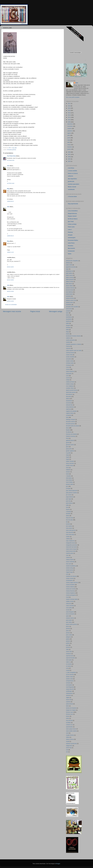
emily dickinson (70, 407)
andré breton (69, 294)
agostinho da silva (71, 267)
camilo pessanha (70, 340)
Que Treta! (71, 221)
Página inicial (35, 311)
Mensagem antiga (56, 311)
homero (68, 472)
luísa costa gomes (71, 530)
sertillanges (69, 691)
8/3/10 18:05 (10, 267)
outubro (70, 128)
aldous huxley (70, 281)
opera (68, 616)
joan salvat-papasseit (72, 491)
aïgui (67, 269)
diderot (68, 399)
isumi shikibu (69, 482)
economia (69, 403)
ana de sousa (70, 290)
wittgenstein (69, 746)
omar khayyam (70, 612)
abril (69, 142)
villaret (68, 737)
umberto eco (69, 725)
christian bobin (70, 363)
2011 (69, 117)
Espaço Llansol (72, 216)
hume (68, 474)
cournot (68, 378)
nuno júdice (69, 608)
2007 (69, 154)
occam (68, 610)
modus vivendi (70, 578)
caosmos (68, 348)
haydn (68, 457)
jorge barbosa (70, 497)
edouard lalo (69, 405)
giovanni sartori (70, 445)
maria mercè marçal (71, 549)
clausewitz (69, 374)
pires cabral (69, 635)
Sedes (70, 254)
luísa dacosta (70, 532)
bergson (68, 325)
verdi (67, 733)
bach (67, 313)
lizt (67, 522)
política (68, 643)
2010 (69, 120)
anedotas (68, 296)
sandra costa (69, 679)
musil (67, 597)
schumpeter (69, 685)
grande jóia (71, 181)
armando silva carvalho (72, 307)
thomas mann (70, 712)
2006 (69, 157)
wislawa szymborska (71, 744)
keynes (68, 509)
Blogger (58, 864)
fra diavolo (69, 432)
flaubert (68, 430)
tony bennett (69, 720)
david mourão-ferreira (72, 390)
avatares (68, 311)
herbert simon (70, 465)
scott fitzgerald (70, 687)
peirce (68, 626)
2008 (69, 152)
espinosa (68, 409)
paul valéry (69, 622)
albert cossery (70, 277)
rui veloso (69, 666)
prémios (68, 647)
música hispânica (71, 593)
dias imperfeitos (72, 179)
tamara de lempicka (71, 708)
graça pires (69, 449)
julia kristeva (69, 503)
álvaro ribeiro (69, 286)
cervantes (69, 359)
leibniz (68, 516)
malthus (68, 539)
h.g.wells (68, 453)
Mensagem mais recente (12, 311)
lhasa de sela (70, 518)
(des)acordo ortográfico (72, 261)
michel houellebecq (71, 566)
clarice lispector (70, 371)
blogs (67, 332)
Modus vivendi (72, 187)
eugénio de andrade (71, 411)
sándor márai (69, 677)
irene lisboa (69, 480)
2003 (69, 161)
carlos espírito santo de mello (74, 350)
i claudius (68, 476)
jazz (67, 486)
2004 (69, 159)
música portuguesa (71, 595)
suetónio (68, 702)
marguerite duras (70, 543)
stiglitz (68, 697)
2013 (69, 113)
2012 (69, 115)
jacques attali (69, 484)
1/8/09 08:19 (10, 236)
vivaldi (68, 741)
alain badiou (69, 273)
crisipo (68, 380)
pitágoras (68, 637)
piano (67, 631)
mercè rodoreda (70, 562)
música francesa (70, 591)
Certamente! (71, 251)
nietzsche (69, 603)
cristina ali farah (70, 382)
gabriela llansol (70, 440)
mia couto (69, 564)
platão (68, 639)
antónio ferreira (70, 298)
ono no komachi (70, 614)
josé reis (68, 501)
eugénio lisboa (70, 413)
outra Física (71, 243)
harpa (68, 455)
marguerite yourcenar (72, 545)
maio (69, 140)
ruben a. (68, 662)
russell (68, 670)
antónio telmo (70, 302)
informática (69, 478)
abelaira (68, 263)
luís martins (69, 526)
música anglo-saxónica (72, 582)
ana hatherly (69, 292)
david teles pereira (71, 392)
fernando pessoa (12, 150)
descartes (69, 396)
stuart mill (69, 700)
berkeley (68, 328)
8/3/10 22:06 (10, 291)
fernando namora (71, 422)
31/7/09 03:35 (11, 160)
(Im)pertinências (72, 213)
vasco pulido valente (71, 731)
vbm (8, 166)
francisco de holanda (71, 434)
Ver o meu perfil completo (73, 97)
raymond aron (70, 656)
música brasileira (70, 585)
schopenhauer (70, 681)
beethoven (69, 321)
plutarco (68, 641)
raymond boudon (70, 658)
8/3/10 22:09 (10, 301)
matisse (68, 557)
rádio (67, 649)
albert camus (69, 275)
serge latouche (70, 689)
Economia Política (73, 240)
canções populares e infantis (73, 344)
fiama (67, 428)
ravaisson (69, 654)
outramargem (72, 238)
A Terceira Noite (72, 197)
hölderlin (68, 470)
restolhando (71, 189)
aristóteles (69, 305)
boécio (68, 334)
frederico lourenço (71, 436)
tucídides (68, 723)
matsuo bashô (70, 560)
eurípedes (69, 415)
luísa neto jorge (70, 534)
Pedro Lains (71, 227)
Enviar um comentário (11, 305)
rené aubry (69, 660)
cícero (68, 367)
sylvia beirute (69, 704)
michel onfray (70, 568)
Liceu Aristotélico (73, 211)
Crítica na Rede (72, 224)
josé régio (69, 499)
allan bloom (69, 284)
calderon (68, 338)
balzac (68, 315)
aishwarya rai (70, 271)
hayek (68, 459)
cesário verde (70, 361)
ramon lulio (69, 651)
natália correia (70, 601)
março (69, 145)
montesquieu (69, 580)
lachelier (68, 514)
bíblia (67, 330)
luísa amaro (69, 528)
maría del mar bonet (71, 547)
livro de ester (69, 520)
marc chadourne (70, 541)
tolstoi (68, 718)
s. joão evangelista (71, 672)
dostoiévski (69, 401)
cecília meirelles (70, 357)
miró (67, 574)
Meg (8, 189)
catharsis (70, 176)
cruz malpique (70, 386)
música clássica (70, 587)
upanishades (69, 727)
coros (67, 376)
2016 (69, 106)
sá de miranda (70, 675)
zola (67, 750)
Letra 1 (70, 230)
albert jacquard (70, 279)
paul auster (69, 620)
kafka (67, 505)
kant (67, 507)
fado (67, 417)
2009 (69, 122)
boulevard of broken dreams (73, 336)
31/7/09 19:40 (11, 183)
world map (69, 748)
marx (67, 555)
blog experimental (12, 8)
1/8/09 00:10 (10, 201)
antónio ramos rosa (71, 300)
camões (68, 342)
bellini (68, 323)
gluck (67, 447)
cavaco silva (69, 355)
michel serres (70, 570)
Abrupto (70, 235)
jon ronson (69, 495)
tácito (67, 706)
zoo (67, 752)
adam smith (69, 265)
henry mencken (70, 463)
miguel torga (69, 572)
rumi (67, 668)
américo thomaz (70, 288)
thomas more (69, 714)
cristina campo (70, 384)
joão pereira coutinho (72, 493)
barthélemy (69, 317)
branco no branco (73, 173)
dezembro (70, 124)
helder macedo (70, 461)
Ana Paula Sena (11, 156)
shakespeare (69, 693)
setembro (70, 131)
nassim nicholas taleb (72, 599)
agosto (69, 133)
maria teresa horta (71, 551)
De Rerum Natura (73, 219)
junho (69, 138)
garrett (68, 443)
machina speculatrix (74, 184)
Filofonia (70, 232)
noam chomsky (70, 606)
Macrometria (71, 248)
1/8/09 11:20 (10, 252)
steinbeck (69, 695)
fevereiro (70, 147)
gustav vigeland (70, 451)
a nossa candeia (72, 171)
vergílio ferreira (70, 735)
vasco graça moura (71, 729)
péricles (68, 629)
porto (67, 645)
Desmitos (71, 246)
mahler (68, 537)
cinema (68, 369)
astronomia (69, 309)
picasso (68, 633)
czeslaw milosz (70, 388)
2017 (69, 104)
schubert (68, 683)
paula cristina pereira (71, 624)
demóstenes (69, 394)
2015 (69, 108)
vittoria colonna (70, 739)
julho (69, 135)
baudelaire (69, 319)
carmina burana (70, 353)
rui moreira (69, 664)
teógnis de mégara (71, 710)
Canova (68, 346)
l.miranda (68, 511)
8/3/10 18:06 (10, 280)
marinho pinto (70, 553)
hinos (67, 468)
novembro (70, 126)
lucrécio (68, 524)
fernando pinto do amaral (73, 426)
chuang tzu (69, 365)
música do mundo (71, 589)
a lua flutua (71, 168)
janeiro (69, 149)
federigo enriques (71, 419)
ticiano (68, 716)
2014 (69, 110)
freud (67, 438)
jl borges (68, 488)
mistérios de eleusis (71, 576)
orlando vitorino (70, 618)
